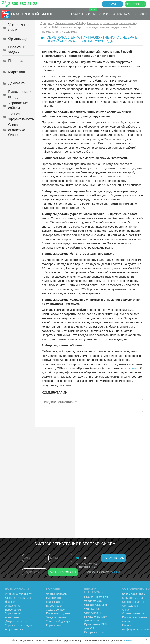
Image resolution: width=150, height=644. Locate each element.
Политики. (128, 640)
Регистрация (135, 4)
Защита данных (56, 617)
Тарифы (104, 14)
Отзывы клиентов (133, 613)
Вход (112, 4)
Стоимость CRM (133, 598)
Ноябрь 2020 (50, 27)
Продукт (76, 14)
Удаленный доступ (58, 621)
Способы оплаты (133, 602)
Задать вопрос (56, 610)
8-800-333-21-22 (23, 4)
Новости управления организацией (111, 23)
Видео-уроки (54, 606)
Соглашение (130, 606)
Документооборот (17, 621)
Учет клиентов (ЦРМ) (19, 594)
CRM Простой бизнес (33, 14)
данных (116, 572)
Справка (141, 14)
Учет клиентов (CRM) (70, 23)
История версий (94, 632)
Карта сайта (54, 625)
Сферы (91, 12)
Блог (128, 14)
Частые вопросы (57, 594)
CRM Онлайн (93, 613)
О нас (117, 14)
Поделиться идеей (58, 613)
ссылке (133, 368)
